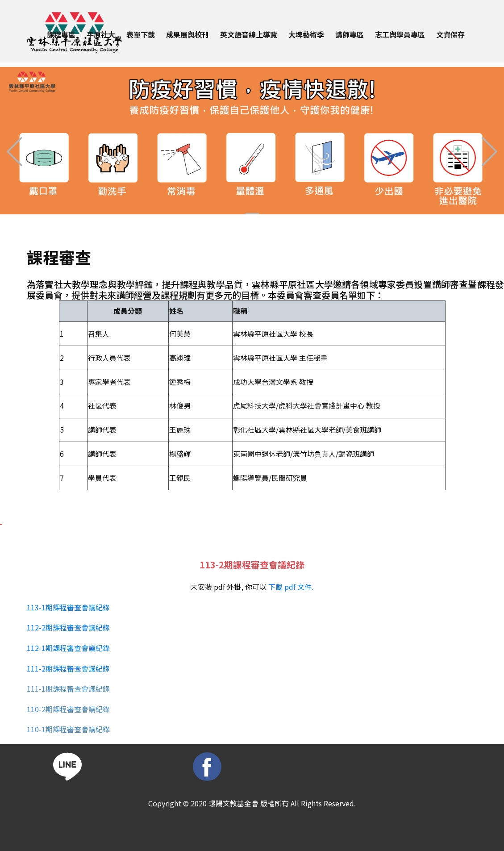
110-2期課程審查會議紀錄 (68, 709)
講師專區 (350, 34)
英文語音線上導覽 (249, 34)
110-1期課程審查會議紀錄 (68, 729)
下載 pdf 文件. (291, 587)
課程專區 (61, 34)
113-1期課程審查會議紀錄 (68, 607)
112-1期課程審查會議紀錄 (68, 648)
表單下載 (141, 34)
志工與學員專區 (400, 34)
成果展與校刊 (187, 34)
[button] (15, 152)
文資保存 (450, 34)
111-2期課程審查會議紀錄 (68, 668)
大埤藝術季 (306, 34)
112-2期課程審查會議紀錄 (68, 627)
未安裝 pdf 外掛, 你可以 (252, 587)
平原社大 (101, 34)
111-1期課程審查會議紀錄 (68, 688)
